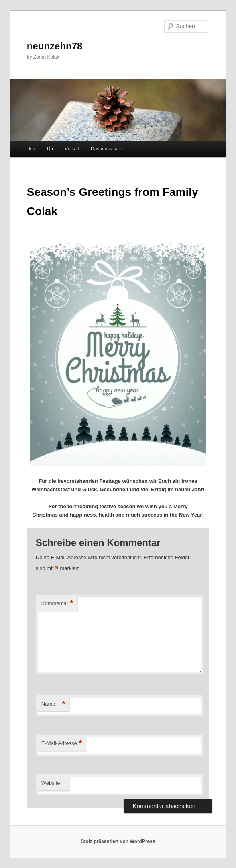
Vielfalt (72, 149)
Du (50, 149)
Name (53, 704)
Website (51, 783)
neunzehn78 (55, 46)
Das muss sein (107, 149)
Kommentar (57, 604)
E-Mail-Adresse (62, 744)
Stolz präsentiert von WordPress (118, 841)
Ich (32, 149)
